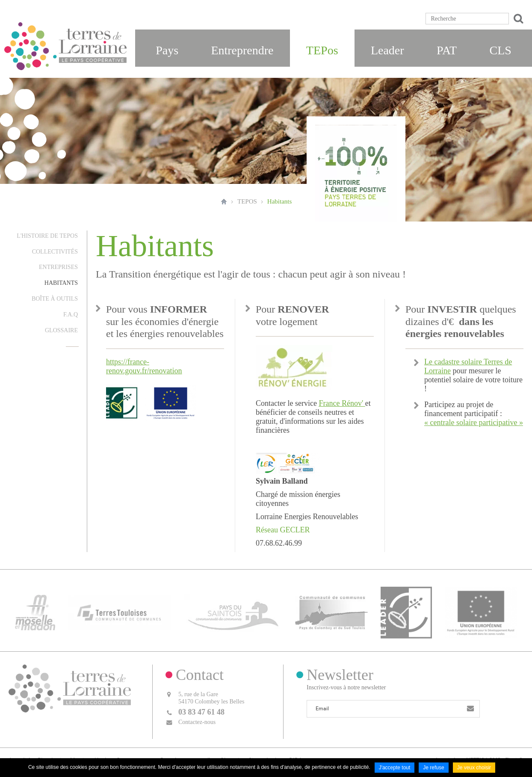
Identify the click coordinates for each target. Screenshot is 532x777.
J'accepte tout (395, 768)
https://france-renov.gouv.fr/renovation (144, 366)
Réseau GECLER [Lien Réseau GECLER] (283, 530)
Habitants (280, 201)
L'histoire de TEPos (47, 236)
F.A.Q (71, 315)
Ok (517, 19)
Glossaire (61, 330)
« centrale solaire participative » (474, 422)
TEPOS (247, 201)
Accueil (224, 201)
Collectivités (55, 252)
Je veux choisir (474, 768)
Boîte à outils (55, 299)
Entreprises (58, 267)
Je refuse (433, 768)
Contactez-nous (197, 722)
